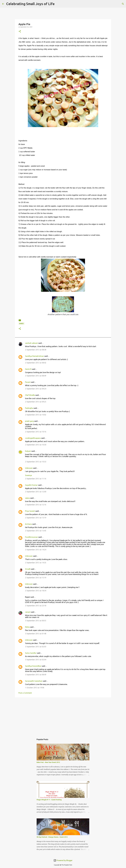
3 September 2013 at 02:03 (36, 647)
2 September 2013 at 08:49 (36, 376)
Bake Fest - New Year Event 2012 (48, 762)
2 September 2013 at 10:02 (36, 415)
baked (21, 324)
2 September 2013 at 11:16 (36, 479)
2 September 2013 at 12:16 (36, 505)
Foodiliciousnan (31, 537)
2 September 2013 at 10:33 (36, 462)
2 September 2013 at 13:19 (36, 518)
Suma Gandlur (31, 653)
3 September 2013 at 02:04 (36, 660)
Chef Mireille (30, 395)
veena (27, 498)
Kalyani (28, 451)
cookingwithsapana (33, 438)
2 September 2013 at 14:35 (36, 563)
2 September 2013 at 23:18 (36, 606)
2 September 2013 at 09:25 (36, 402)
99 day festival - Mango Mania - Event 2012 (52, 837)
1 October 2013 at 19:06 (35, 688)
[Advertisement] (63, 716)
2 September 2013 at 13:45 (36, 531)
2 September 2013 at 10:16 (36, 432)
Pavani (28, 382)
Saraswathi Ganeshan (34, 681)
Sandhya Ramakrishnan (34, 356)
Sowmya (28, 475)
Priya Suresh (30, 511)
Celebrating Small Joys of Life (30, 4)
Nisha (27, 627)
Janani (28, 612)
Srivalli (28, 569)
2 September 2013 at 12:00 (36, 492)
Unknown (29, 468)
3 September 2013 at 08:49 (36, 675)
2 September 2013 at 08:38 (36, 350)
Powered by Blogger (63, 860)
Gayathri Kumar (31, 485)
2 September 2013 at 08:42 (36, 363)
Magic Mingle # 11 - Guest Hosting (49, 800)
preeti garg (29, 421)
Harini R (28, 369)
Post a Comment (25, 693)
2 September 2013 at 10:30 (36, 445)
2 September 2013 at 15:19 (36, 578)
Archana (28, 524)
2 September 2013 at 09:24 (36, 389)
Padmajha (29, 408)
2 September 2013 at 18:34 (36, 591)
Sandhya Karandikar (33, 666)
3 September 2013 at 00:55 (36, 621)
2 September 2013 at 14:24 (36, 550)
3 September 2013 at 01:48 (36, 634)
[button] (20, 31)
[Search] (58, 4)
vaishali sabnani (31, 343)
